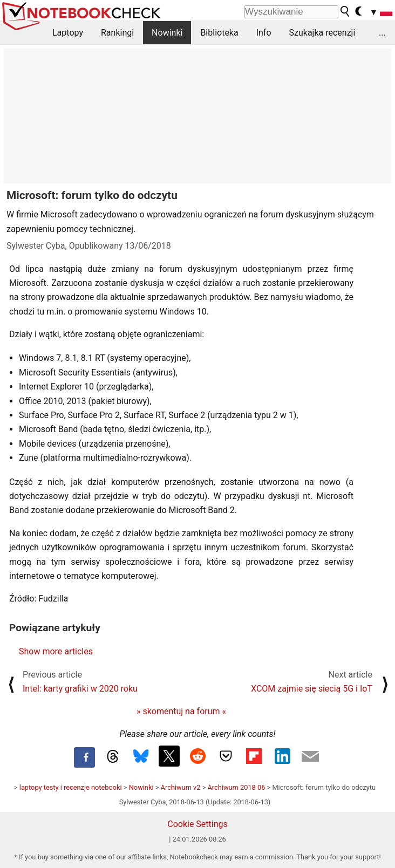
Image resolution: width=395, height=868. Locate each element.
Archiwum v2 (181, 787)
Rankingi (117, 33)
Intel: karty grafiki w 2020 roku (80, 689)
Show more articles (56, 651)
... (382, 33)
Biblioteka (219, 33)
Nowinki (167, 33)
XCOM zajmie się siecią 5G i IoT (312, 689)
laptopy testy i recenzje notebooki (71, 787)
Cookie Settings (197, 824)
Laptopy (68, 33)
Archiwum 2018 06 (237, 787)
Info (264, 33)
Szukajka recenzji (322, 33)
